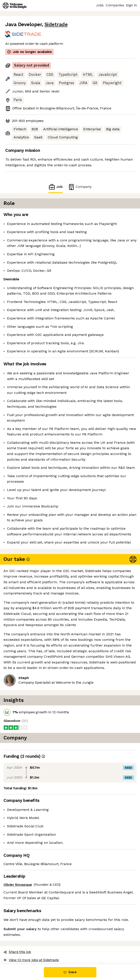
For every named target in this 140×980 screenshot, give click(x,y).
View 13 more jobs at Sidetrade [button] (31, 960)
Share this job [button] (17, 952)
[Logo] (15, 5)
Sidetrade (56, 24)
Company (80, 187)
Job (55, 187)
